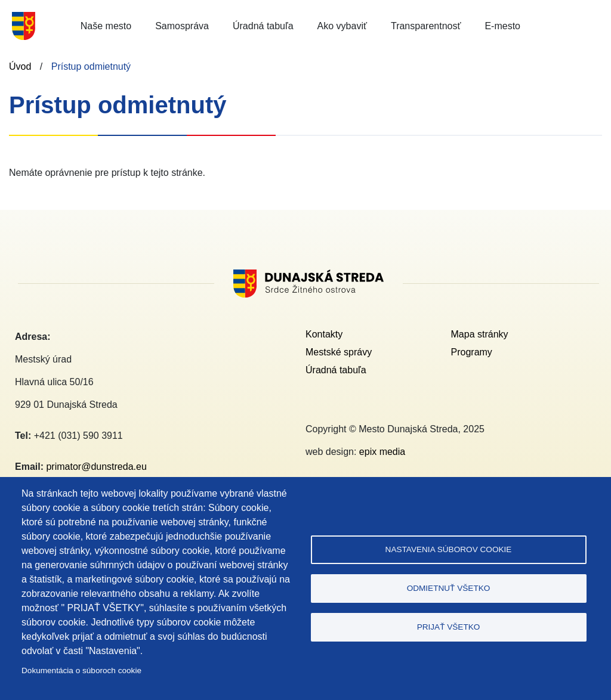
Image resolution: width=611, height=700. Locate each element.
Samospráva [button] (182, 26)
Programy (472, 352)
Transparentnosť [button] (426, 26)
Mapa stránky (480, 334)
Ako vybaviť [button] (342, 26)
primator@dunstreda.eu (96, 467)
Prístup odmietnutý (91, 66)
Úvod (20, 66)
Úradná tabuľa (336, 370)
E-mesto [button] (502, 26)
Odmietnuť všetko (449, 588)
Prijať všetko (449, 627)
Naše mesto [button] (106, 26)
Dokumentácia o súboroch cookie (81, 670)
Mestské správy (339, 352)
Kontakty (324, 334)
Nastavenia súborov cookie (449, 549)
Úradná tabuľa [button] (263, 26)
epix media (382, 452)
